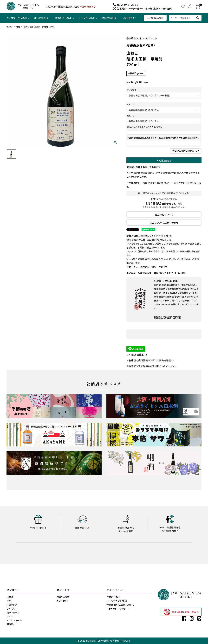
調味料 (10, 624)
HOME (9, 27)
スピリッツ (12, 605)
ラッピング (132, 90)
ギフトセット (63, 601)
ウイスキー (12, 609)
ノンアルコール (14, 620)
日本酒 (10, 597)
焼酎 (18, 27)
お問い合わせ (113, 597)
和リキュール (13, 612)
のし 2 (131, 116)
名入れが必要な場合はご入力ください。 (145, 127)
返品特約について (164, 214)
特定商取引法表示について (120, 605)
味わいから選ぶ (63, 18)
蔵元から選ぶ (41, 18)
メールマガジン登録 (117, 601)
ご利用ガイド (130, 18)
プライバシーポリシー (117, 609)
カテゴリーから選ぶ (16, 18)
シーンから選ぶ (87, 18)
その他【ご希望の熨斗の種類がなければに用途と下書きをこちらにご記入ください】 (164, 138)
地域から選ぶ (109, 18)
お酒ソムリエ (63, 597)
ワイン (10, 616)
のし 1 (131, 104)
